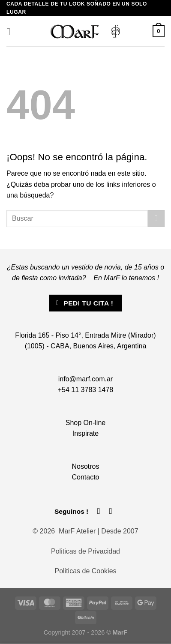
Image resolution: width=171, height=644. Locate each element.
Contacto (85, 477)
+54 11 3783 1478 (85, 390)
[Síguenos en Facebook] (99, 511)
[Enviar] (156, 218)
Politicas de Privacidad (85, 551)
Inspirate (85, 433)
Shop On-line (85, 423)
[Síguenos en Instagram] (111, 511)
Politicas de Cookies (85, 571)
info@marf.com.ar (85, 379)
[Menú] (12, 31)
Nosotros (85, 466)
